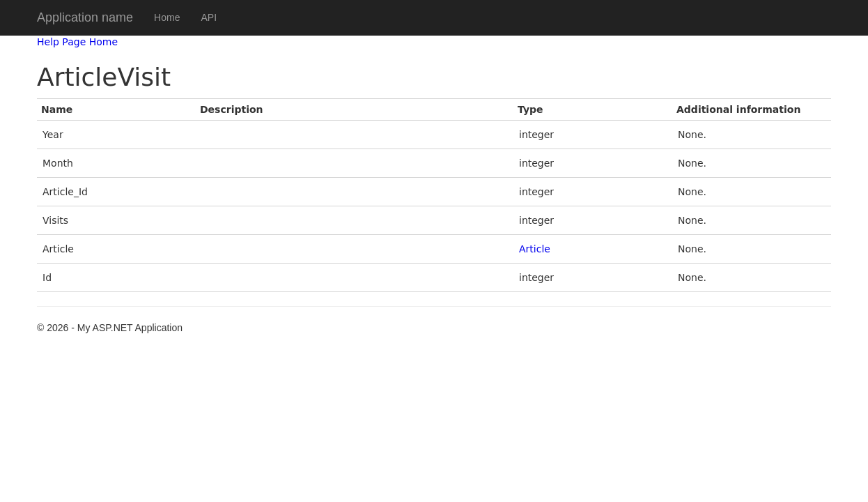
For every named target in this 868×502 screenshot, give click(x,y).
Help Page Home (77, 42)
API (209, 17)
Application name (85, 17)
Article (535, 249)
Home (167, 17)
